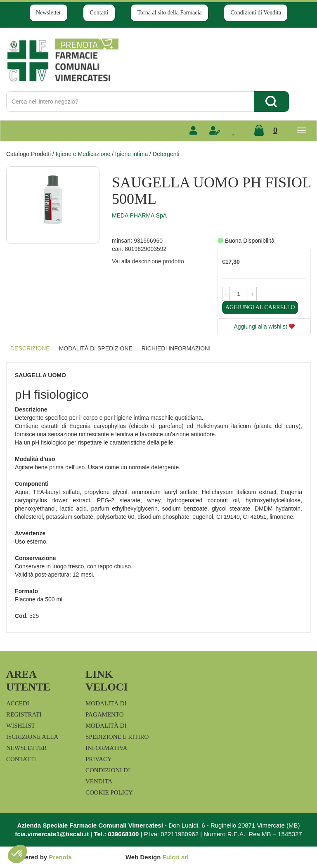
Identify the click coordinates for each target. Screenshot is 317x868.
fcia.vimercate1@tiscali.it (52, 834)
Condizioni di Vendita (256, 13)
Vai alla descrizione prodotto (148, 261)
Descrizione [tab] (30, 348)
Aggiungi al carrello (260, 307)
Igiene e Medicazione (83, 154)
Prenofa (60, 857)
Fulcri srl (176, 857)
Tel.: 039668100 (116, 834)
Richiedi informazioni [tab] (176, 348)
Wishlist (21, 726)
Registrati (24, 714)
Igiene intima (131, 154)
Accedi (18, 703)
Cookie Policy (109, 792)
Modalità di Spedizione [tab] (96, 348)
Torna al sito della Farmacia (169, 13)
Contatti (99, 13)
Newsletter (48, 13)
